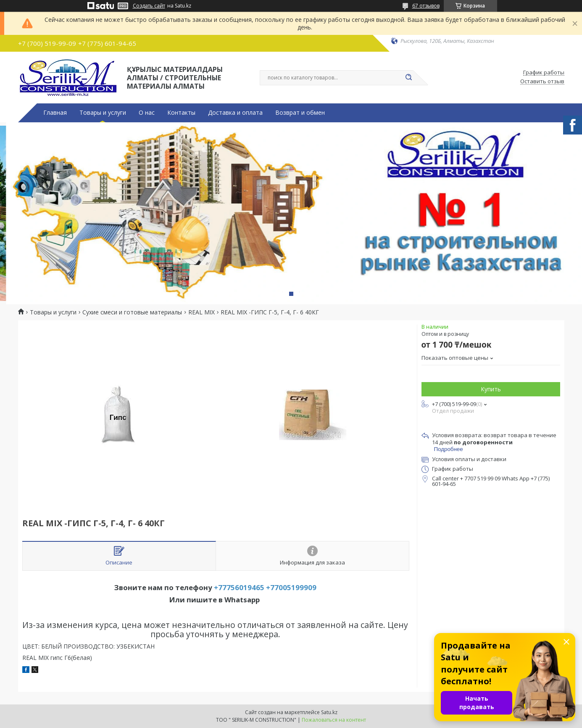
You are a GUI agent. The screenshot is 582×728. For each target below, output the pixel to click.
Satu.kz (329, 712)
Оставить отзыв (542, 82)
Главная (55, 113)
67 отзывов (426, 6)
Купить (491, 389)
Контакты (181, 113)
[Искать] (409, 78)
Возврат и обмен (300, 113)
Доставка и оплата (235, 113)
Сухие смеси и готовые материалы (132, 312)
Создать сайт (149, 6)
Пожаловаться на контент (334, 720)
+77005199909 (291, 587)
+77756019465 (239, 587)
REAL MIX (201, 312)
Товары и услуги (103, 113)
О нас (147, 113)
